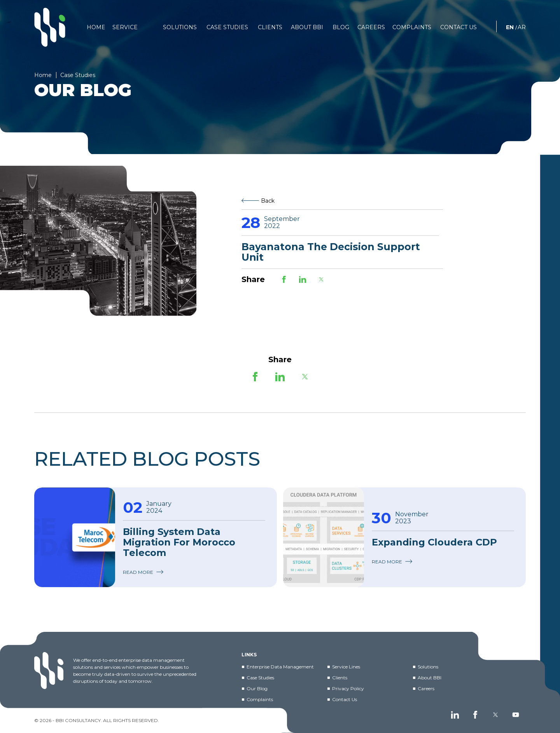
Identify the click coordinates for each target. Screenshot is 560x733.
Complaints (260, 699)
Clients (340, 678)
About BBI (430, 678)
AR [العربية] (522, 27)
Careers (426, 688)
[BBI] (50, 27)
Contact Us (345, 699)
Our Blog (257, 688)
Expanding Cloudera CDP (434, 542)
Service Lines (346, 667)
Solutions (428, 667)
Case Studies (260, 678)
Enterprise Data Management (280, 667)
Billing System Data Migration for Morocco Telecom (179, 542)
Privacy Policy (348, 688)
